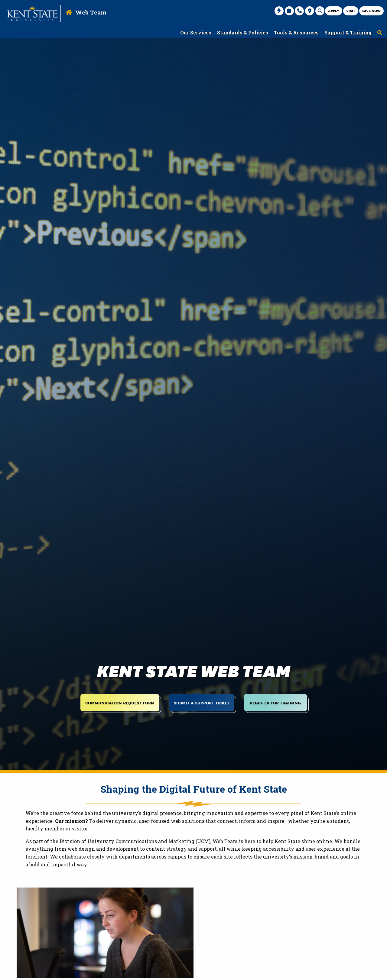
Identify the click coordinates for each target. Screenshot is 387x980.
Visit (351, 10)
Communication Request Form (120, 702)
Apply (334, 10)
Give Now (371, 10)
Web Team (91, 12)
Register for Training (275, 702)
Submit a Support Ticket (202, 702)
